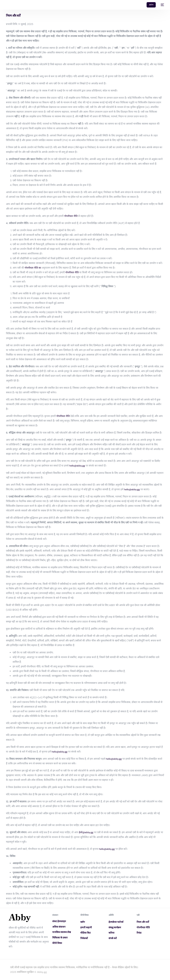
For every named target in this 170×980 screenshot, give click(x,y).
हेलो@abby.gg (86, 832)
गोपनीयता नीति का (33, 268)
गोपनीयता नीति (71, 216)
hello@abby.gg (77, 466)
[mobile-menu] (162, 5)
